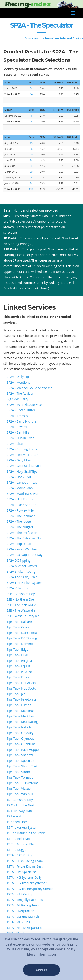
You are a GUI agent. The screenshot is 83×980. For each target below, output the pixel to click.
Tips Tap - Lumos (19, 705)
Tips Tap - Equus (18, 666)
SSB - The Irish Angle (21, 605)
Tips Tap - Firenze (19, 672)
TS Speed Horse (18, 822)
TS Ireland (14, 816)
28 (31, 178)
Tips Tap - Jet (16, 694)
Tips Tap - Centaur (20, 627)
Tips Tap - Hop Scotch (22, 688)
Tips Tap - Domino (20, 644)
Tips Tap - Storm (18, 772)
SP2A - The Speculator (42, 25)
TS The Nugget (17, 850)
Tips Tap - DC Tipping (22, 638)
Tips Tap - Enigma (19, 661)
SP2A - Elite (15, 444)
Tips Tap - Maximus (20, 711)
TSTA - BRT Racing (19, 855)
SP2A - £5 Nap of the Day (25, 555)
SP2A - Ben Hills (18, 432)
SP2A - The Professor (22, 533)
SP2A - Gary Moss (19, 460)
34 (31, 88)
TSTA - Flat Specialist (21, 872)
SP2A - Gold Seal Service (24, 466)
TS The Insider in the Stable (26, 833)
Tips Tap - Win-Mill (20, 794)
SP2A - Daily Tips (18, 377)
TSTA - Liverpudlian (20, 911)
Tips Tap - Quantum (21, 744)
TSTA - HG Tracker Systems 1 (27, 883)
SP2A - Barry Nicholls (22, 421)
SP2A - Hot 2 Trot (19, 477)
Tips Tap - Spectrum (21, 761)
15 (31, 143)
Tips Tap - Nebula (19, 727)
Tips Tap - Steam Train (23, 766)
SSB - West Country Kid (23, 616)
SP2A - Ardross (17, 416)
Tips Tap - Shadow (20, 755)
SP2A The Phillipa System (25, 583)
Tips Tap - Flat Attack (21, 683)
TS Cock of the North (21, 805)
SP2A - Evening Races (22, 449)
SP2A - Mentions (18, 382)
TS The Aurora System (22, 827)
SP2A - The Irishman (21, 516)
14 (31, 160)
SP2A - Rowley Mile (20, 510)
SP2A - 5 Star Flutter (21, 410)
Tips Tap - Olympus (20, 738)
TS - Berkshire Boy (20, 800)
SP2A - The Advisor (20, 393)
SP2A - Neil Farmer (20, 499)
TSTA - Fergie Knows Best (25, 866)
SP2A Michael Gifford (22, 566)
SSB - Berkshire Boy (21, 594)
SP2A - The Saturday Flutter (26, 538)
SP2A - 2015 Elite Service (24, 405)
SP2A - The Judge (19, 521)
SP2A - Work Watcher (22, 549)
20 (31, 155)
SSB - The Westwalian (22, 610)
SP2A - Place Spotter (21, 505)
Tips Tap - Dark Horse (22, 633)
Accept (41, 970)
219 (31, 189)
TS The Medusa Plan (21, 844)
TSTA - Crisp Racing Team (25, 861)
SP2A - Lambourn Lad (22, 482)
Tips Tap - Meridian (20, 716)
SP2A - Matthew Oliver (23, 494)
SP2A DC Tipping (18, 560)
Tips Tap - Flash (18, 677)
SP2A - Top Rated (19, 544)
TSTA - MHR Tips (18, 922)
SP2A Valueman (18, 588)
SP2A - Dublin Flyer (20, 438)
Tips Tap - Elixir (17, 655)
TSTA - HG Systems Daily (24, 877)
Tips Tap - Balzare (19, 622)
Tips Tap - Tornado (20, 777)
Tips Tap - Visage (19, 788)
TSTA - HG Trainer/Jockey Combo (30, 889)
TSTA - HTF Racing (19, 894)
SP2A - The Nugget (20, 527)
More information (41, 954)
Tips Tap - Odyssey (20, 733)
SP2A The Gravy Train (22, 577)
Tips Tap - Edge (17, 649)
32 (31, 166)
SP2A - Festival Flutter (22, 455)
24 (31, 183)
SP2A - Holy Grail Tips (22, 471)
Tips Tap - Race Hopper (23, 750)
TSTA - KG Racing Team (23, 905)
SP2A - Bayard (17, 427)
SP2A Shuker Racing (21, 572)
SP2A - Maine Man (20, 488)
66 (31, 149)
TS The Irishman (18, 839)
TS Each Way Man (19, 811)
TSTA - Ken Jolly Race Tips (25, 900)
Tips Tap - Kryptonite (21, 699)
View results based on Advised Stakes (54, 38)
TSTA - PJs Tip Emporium (24, 928)
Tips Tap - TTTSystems (22, 783)
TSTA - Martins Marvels (23, 916)
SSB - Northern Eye (20, 599)
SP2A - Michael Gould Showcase (29, 388)
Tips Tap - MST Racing (22, 722)
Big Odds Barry (17, 399)
